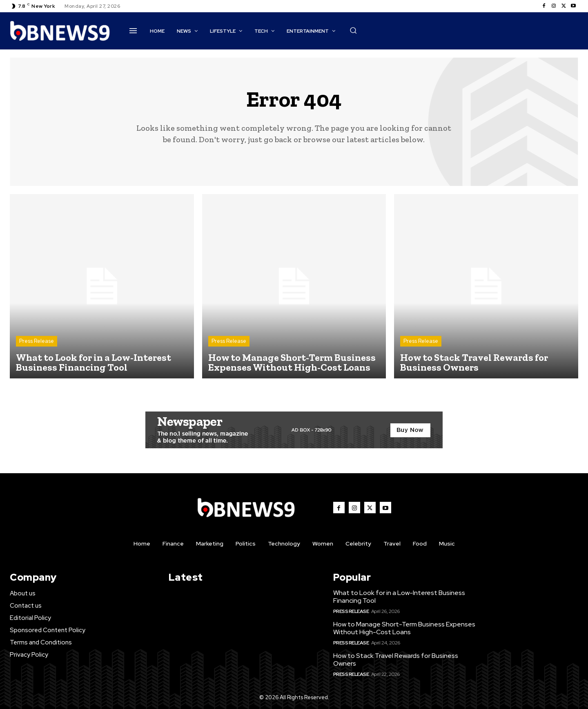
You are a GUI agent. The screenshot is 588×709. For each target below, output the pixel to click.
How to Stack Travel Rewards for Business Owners (396, 660)
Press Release (37, 341)
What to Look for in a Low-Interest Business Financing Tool (399, 597)
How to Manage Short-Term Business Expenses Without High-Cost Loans (404, 628)
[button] (353, 30)
